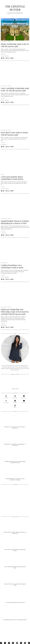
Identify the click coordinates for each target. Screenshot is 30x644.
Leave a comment (5, 56)
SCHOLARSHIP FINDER (6, 42)
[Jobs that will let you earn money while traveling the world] (15, 578)
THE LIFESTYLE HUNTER (15, 8)
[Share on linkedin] (11, 58)
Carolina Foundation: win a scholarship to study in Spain (12, 266)
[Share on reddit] (13, 58)
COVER (2, 174)
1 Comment (3, 233)
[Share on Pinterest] (7, 58)
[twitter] (6, 397)
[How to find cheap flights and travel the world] (15, 595)
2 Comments (4, 145)
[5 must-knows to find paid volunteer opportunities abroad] (15, 543)
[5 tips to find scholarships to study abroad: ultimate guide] (15, 561)
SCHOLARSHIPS (4, 263)
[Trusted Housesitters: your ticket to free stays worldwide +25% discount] (15, 473)
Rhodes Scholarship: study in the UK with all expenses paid (15, 45)
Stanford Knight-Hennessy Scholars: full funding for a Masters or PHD (15, 222)
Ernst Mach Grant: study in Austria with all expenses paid (14, 134)
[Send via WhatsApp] (10, 58)
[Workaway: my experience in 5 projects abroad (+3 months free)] (15, 421)
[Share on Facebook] (3, 58)
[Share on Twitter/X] (5, 58)
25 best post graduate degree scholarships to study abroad (12, 178)
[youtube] (24, 401)
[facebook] (24, 397)
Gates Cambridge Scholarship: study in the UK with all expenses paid (15, 89)
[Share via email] (2, 58)
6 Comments (4, 325)
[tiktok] (15, 406)
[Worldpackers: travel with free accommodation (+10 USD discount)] (15, 438)
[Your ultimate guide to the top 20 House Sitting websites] (15, 613)
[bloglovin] (6, 401)
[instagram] (15, 397)
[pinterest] (15, 401)
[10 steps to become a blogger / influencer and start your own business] (15, 526)
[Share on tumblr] (8, 58)
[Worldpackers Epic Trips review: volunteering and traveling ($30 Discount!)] (15, 455)
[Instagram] (8, 493)
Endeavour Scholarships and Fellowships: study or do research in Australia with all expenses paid (15, 312)
